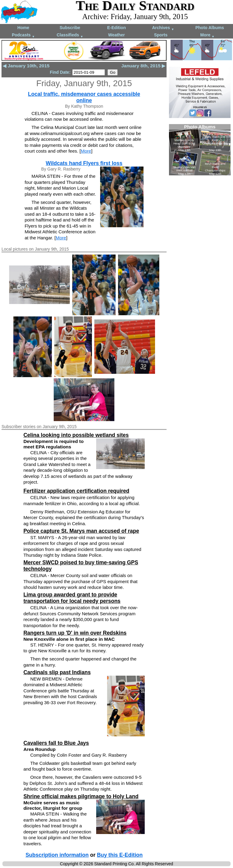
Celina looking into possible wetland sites (76, 435)
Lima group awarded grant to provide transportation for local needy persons (72, 598)
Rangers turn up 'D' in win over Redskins (75, 633)
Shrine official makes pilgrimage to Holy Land (81, 796)
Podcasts (23, 35)
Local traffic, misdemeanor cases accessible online (84, 97)
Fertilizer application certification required (76, 491)
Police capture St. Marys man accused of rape (81, 531)
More (207, 35)
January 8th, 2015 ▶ (143, 66)
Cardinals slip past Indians (57, 672)
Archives (163, 28)
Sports (161, 35)
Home (23, 28)
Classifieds (70, 35)
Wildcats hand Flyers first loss (84, 163)
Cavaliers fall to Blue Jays (56, 743)
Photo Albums (210, 28)
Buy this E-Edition (120, 855)
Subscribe (70, 28)
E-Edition (116, 28)
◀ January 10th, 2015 (26, 66)
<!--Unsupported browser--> (200, 150)
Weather (116, 35)
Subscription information (57, 855)
